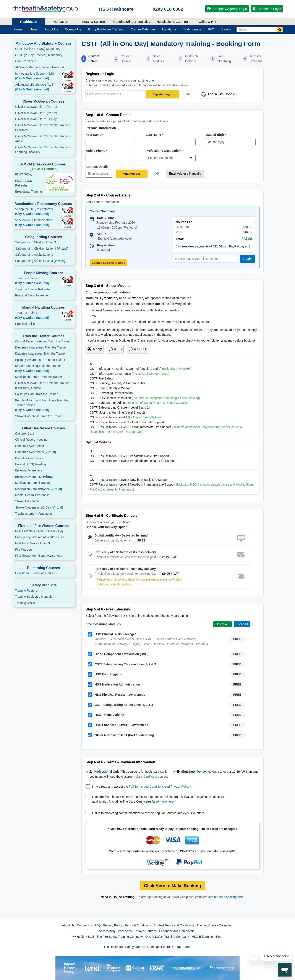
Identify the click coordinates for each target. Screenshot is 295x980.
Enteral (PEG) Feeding (31, 464)
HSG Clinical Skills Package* (112, 634)
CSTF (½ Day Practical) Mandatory (39, 55)
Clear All (242, 624)
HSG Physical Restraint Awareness (116, 695)
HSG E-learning (202, 937)
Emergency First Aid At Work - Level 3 (41, 537)
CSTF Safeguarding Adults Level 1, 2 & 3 (120, 705)
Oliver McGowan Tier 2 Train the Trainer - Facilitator (43, 128)
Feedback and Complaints (177, 931)
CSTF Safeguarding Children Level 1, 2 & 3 (122, 664)
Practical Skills (25, 324)
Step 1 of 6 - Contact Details (109, 115)
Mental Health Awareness (32, 495)
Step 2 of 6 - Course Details (108, 195)
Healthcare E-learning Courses (36, 573)
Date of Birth (216, 135)
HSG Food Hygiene (105, 674)
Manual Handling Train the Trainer (44, 369)
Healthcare (28, 22)
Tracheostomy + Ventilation (33, 514)
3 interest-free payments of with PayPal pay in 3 (213, 246)
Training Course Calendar (214, 925)
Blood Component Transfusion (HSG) (118, 654)
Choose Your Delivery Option (106, 527)
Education (61, 22)
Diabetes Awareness (29, 458)
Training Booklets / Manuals (34, 597)
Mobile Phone (96, 151)
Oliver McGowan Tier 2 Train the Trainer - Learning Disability (43, 150)
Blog (218, 937)
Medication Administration (32, 483)
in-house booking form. (229, 897)
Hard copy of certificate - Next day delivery (125, 569)
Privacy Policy (180, 787)
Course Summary (102, 211)
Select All (222, 624)
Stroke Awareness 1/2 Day (39, 507)
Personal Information (101, 128)
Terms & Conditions (138, 925)
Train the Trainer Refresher (33, 289)
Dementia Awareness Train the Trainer (41, 347)
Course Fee (184, 222)
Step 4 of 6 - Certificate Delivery (112, 516)
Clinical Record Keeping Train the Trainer (43, 341)
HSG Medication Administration (114, 684)
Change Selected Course (108, 263)
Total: (180, 239)
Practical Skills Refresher (32, 295)
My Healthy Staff (83, 937)
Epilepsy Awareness (29, 470)
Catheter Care (25, 434)
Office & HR (207, 22)
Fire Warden (24, 550)
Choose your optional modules (108, 292)
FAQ (98, 925)
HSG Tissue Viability (106, 715)
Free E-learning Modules (103, 624)
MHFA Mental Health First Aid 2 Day (39, 531)
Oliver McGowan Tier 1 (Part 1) (36, 107)
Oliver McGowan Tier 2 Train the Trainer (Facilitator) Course (42, 385)
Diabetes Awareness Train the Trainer (40, 353)
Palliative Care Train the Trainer (36, 394)
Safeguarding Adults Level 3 (34, 255)
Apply (247, 259)
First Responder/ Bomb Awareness (39, 556)
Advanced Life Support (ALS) (44, 87)
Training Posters (26, 591)
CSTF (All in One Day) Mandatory (38, 49)
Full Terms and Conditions (146, 787)
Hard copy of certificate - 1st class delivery (125, 552)
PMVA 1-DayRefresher (24, 183)
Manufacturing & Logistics (131, 22)
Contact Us (85, 925)
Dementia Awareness (29, 446)
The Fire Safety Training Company (120, 937)
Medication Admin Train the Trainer (39, 377)
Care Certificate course (152, 777)
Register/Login (162, 94)
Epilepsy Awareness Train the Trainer (40, 360)
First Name (95, 135)
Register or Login (100, 74)
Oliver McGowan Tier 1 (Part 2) (36, 113)
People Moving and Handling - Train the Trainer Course (44, 406)
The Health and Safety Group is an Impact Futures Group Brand (147, 947)
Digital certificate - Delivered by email (121, 535)
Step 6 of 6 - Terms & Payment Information (120, 762)
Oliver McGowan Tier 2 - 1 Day (36, 119)
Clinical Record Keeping (31, 440)
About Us (68, 925)
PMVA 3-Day (24, 174)
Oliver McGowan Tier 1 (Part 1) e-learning (121, 735)
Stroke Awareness (27, 501)
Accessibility (107, 931)
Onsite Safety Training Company (167, 937)
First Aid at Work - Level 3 (32, 543)
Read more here (163, 802)
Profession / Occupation (164, 151)
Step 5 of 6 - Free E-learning (109, 609)
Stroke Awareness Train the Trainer (39, 416)
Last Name (155, 135)
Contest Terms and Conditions (174, 925)
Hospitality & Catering (172, 22)
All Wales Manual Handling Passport (40, 67)
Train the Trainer (44, 281)
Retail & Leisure (93, 22)
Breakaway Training (28, 191)
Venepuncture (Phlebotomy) (44, 212)
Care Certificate (26, 61)
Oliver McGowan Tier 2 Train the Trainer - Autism (43, 139)
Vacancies (125, 931)
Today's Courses (145, 931)
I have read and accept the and (142, 787)
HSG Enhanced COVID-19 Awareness (118, 725)
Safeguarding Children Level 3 (36, 242)
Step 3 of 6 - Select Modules (109, 286)
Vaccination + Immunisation (37, 223)
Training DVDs (25, 603)
